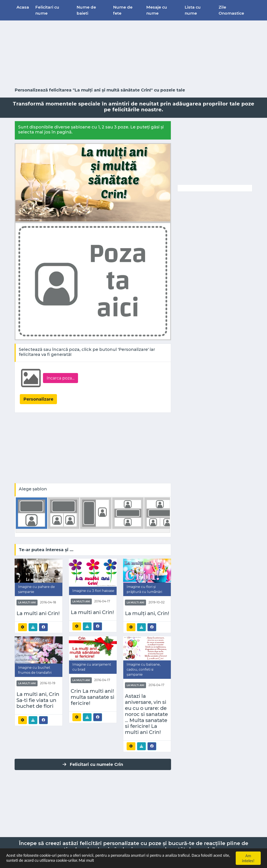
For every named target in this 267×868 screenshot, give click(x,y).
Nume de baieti (86, 10)
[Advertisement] (133, 54)
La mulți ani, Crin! (147, 613)
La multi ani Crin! (38, 613)
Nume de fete (123, 10)
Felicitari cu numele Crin (93, 764)
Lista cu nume (193, 10)
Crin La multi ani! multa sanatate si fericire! (93, 697)
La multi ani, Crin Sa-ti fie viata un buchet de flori (38, 700)
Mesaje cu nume (157, 10)
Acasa (23, 7)
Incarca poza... (60, 378)
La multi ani (27, 602)
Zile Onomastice (231, 10)
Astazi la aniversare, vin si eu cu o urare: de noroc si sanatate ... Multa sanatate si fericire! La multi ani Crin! (146, 714)
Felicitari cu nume (47, 10)
